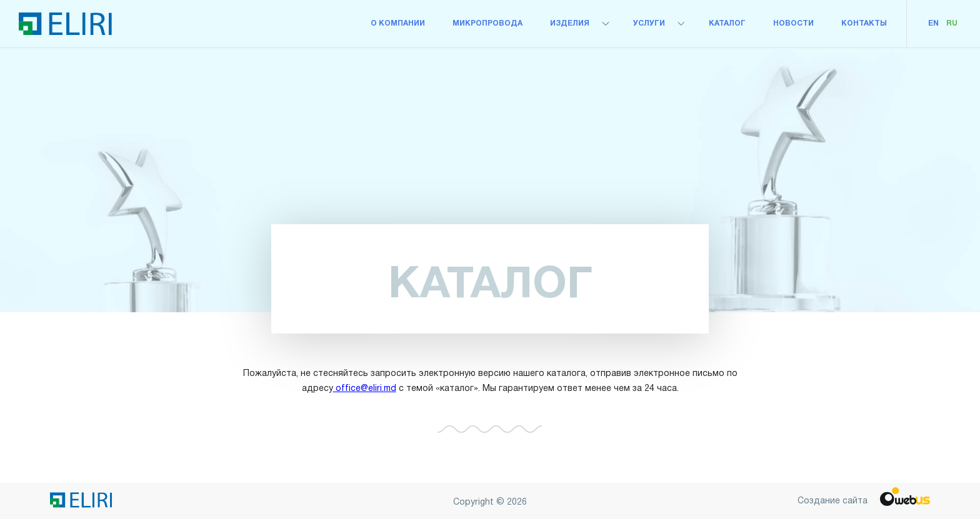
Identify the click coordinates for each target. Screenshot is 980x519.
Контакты (864, 23)
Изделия (570, 23)
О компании (398, 23)
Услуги (649, 23)
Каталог (727, 23)
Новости (793, 23)
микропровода (487, 23)
